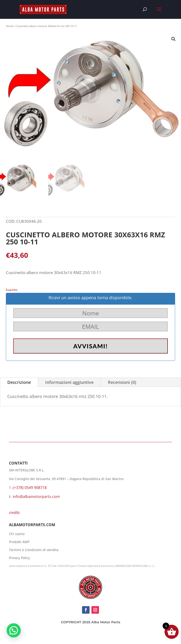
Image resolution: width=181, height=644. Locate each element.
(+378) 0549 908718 (30, 488)
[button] (173, 39)
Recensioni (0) (122, 382)
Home (10, 26)
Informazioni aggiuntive (69, 382)
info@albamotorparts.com (36, 497)
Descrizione (19, 382)
